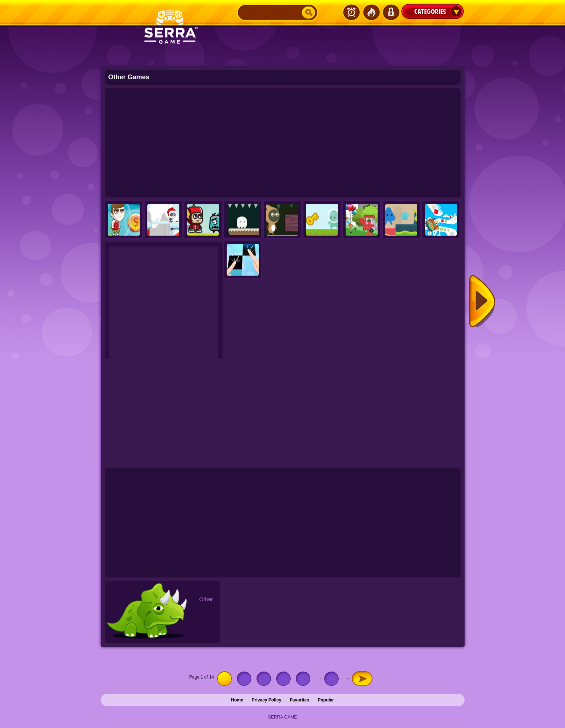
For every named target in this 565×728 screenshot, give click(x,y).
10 (333, 679)
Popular (326, 700)
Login (391, 12)
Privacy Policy (266, 700)
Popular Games (371, 12)
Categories (433, 11)
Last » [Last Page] (376, 677)
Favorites (300, 700)
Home (237, 700)
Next (482, 302)
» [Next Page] (362, 679)
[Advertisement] (283, 143)
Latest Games (351, 12)
